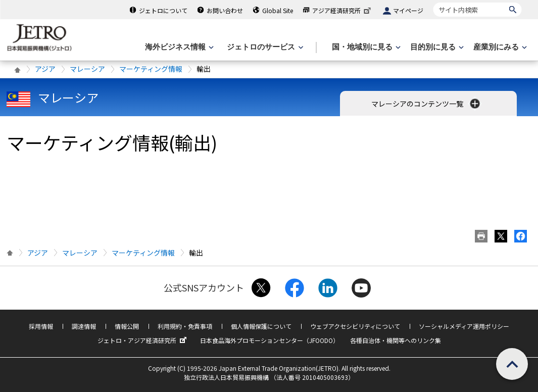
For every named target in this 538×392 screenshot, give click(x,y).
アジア (45, 69)
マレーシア (87, 69)
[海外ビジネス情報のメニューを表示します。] (178, 47)
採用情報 (41, 326)
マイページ (408, 10)
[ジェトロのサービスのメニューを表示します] (264, 47)
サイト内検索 (433, 2)
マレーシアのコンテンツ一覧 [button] (427, 104)
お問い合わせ (225, 10)
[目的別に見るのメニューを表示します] (436, 47)
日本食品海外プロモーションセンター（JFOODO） (270, 340)
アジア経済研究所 (343, 10)
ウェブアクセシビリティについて (355, 326)
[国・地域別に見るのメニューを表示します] (365, 47)
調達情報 (84, 326)
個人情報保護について (261, 326)
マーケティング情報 (151, 69)
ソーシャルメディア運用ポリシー (464, 326)
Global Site (278, 10)
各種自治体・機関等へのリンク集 (396, 340)
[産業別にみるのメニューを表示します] (499, 47)
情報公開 (127, 326)
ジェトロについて (163, 10)
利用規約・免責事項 (185, 326)
